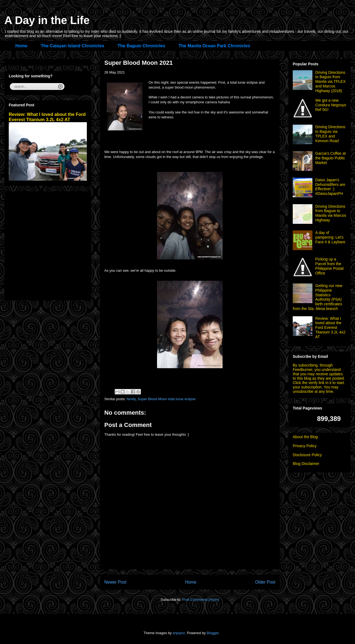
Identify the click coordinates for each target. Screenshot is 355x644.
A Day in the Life (47, 20)
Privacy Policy (305, 446)
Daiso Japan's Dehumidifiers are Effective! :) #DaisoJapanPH (330, 187)
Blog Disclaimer (306, 464)
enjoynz (179, 633)
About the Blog (305, 437)
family (131, 399)
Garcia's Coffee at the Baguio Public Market (331, 158)
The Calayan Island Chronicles (72, 46)
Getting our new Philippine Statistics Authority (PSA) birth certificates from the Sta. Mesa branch (317, 297)
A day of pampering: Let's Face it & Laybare (330, 237)
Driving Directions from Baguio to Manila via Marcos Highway (331, 213)
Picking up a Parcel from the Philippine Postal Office (330, 266)
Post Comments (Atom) (201, 600)
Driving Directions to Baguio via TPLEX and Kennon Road (330, 134)
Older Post (265, 582)
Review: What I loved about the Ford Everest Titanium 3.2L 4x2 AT (47, 117)
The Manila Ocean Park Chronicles (214, 46)
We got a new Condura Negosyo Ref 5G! (331, 105)
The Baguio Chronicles (141, 46)
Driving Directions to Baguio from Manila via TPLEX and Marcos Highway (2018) (331, 82)
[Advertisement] (51, 245)
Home (21, 46)
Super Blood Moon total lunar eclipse (167, 399)
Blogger (213, 633)
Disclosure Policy (307, 455)
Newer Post (115, 582)
